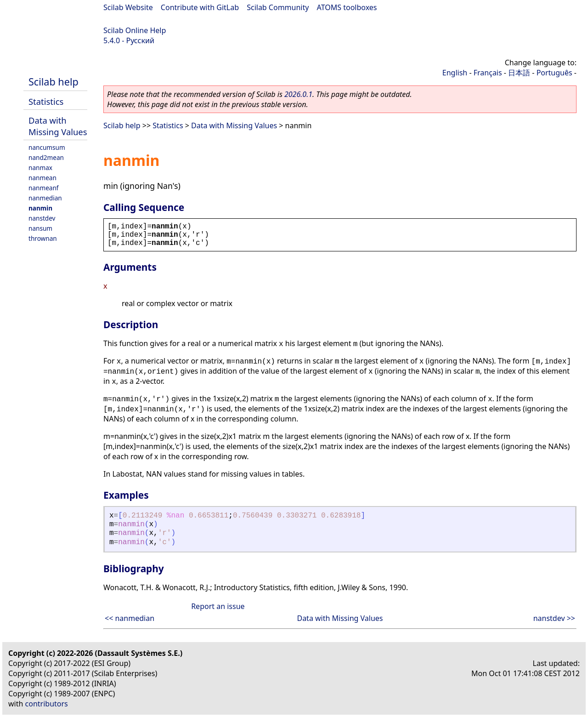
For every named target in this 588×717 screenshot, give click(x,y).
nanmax (40, 168)
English (455, 73)
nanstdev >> (554, 618)
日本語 (519, 73)
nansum (40, 228)
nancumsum (47, 147)
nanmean (42, 178)
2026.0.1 (298, 94)
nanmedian (45, 198)
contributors (47, 704)
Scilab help (54, 82)
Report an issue (218, 606)
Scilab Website (128, 7)
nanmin (40, 208)
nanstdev (42, 218)
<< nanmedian (130, 618)
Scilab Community (278, 7)
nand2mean (46, 157)
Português (554, 73)
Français (488, 73)
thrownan (43, 238)
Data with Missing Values (58, 126)
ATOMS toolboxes (347, 7)
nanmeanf (44, 188)
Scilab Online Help (135, 30)
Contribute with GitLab (200, 7)
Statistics (46, 101)
